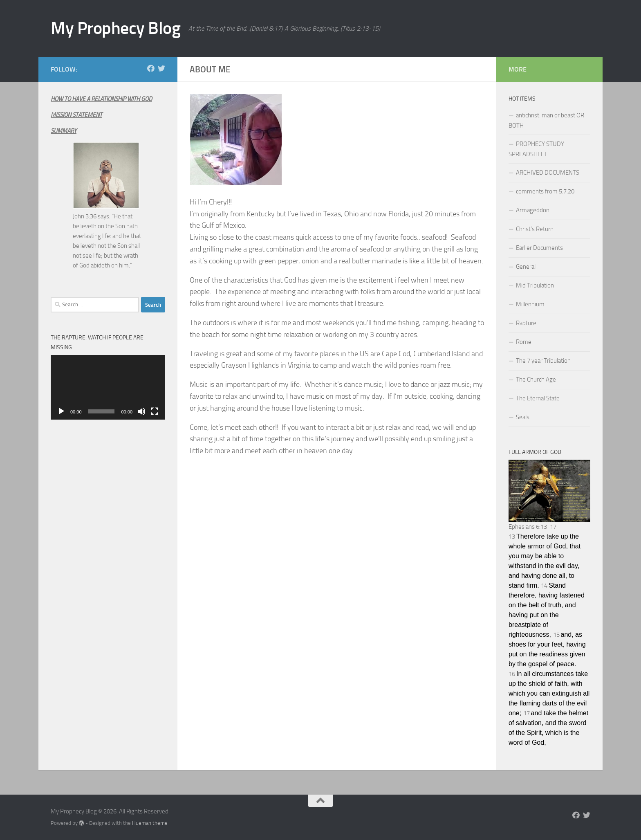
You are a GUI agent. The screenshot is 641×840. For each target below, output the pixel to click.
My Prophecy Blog (115, 28)
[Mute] (141, 411)
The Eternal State (538, 398)
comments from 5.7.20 (545, 191)
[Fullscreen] (155, 411)
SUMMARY (64, 131)
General (526, 267)
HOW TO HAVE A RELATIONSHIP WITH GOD (101, 99)
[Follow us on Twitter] (161, 68)
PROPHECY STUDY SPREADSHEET (536, 149)
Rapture (526, 323)
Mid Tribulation (535, 285)
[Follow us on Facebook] (151, 68)
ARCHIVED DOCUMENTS (548, 173)
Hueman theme (150, 823)
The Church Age (536, 380)
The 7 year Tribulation (543, 361)
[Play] (61, 411)
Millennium (530, 304)
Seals (523, 417)
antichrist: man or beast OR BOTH (546, 120)
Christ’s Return (535, 229)
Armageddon (533, 210)
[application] (108, 387)
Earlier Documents (539, 248)
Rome (524, 342)
